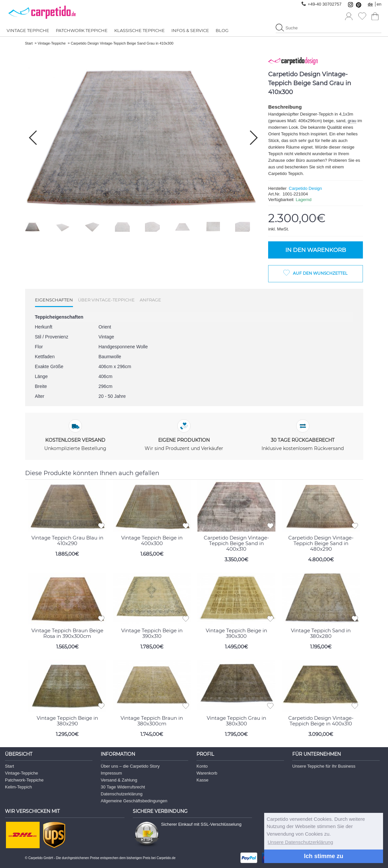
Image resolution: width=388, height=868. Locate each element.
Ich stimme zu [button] (323, 856)
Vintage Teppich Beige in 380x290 (67, 721)
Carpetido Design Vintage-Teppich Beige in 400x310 (321, 721)
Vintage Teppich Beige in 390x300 (236, 633)
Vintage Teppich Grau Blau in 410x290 (67, 540)
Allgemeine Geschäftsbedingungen (134, 801)
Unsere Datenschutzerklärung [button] (300, 842)
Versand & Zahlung (119, 780)
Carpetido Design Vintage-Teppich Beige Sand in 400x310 (236, 543)
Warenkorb (207, 773)
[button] (254, 138)
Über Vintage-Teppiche (106, 300)
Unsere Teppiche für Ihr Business (324, 766)
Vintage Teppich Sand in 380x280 (321, 633)
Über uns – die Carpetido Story (130, 766)
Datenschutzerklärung (122, 794)
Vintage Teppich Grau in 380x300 (236, 721)
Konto (202, 766)
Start (9, 766)
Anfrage (150, 300)
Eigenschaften (54, 300)
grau (352, 121)
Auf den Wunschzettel (320, 273)
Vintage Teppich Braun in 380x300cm (152, 721)
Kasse (202, 780)
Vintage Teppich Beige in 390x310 (152, 633)
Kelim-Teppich (18, 787)
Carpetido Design (305, 188)
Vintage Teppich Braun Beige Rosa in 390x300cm (67, 633)
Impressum (111, 773)
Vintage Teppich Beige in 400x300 (152, 540)
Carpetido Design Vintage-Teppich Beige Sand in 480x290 (321, 543)
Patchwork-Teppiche (24, 780)
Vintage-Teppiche (21, 773)
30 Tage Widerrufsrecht (123, 787)
